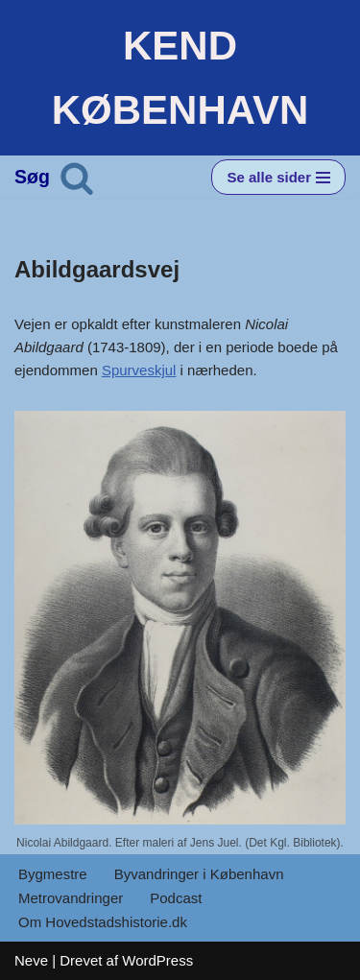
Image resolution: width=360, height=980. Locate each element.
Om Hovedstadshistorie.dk (103, 922)
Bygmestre (53, 874)
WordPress (157, 960)
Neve (31, 960)
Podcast (176, 898)
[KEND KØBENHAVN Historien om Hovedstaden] (180, 78)
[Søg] (77, 178)
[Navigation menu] (278, 177)
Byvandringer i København (199, 874)
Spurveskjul (139, 370)
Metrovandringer (71, 898)
